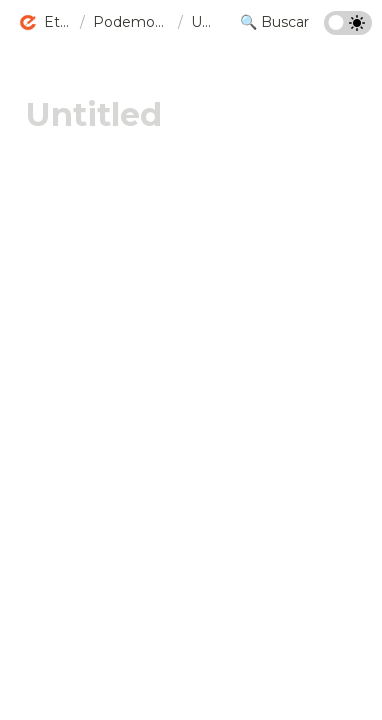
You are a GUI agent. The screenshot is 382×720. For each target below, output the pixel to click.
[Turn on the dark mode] (348, 29)
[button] (45, 23)
